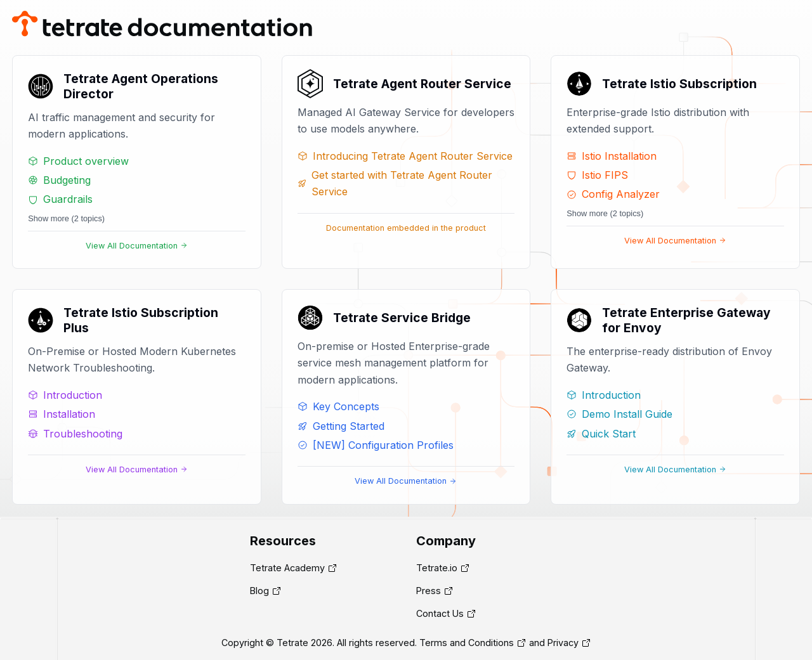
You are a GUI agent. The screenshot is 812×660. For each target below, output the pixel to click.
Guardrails (60, 199)
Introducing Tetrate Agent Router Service (405, 156)
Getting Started (341, 426)
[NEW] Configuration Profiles (376, 445)
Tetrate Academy (287, 568)
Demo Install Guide (619, 414)
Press (429, 591)
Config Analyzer (613, 194)
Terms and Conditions (467, 643)
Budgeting (59, 180)
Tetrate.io (437, 568)
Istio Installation (612, 156)
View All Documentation (137, 246)
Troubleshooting (75, 434)
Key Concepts (338, 406)
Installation (62, 414)
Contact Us (440, 613)
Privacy (563, 643)
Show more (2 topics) (66, 218)
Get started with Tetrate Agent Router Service (395, 183)
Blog (259, 591)
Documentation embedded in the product (406, 228)
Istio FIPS (597, 175)
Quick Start (601, 434)
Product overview (78, 161)
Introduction (65, 395)
